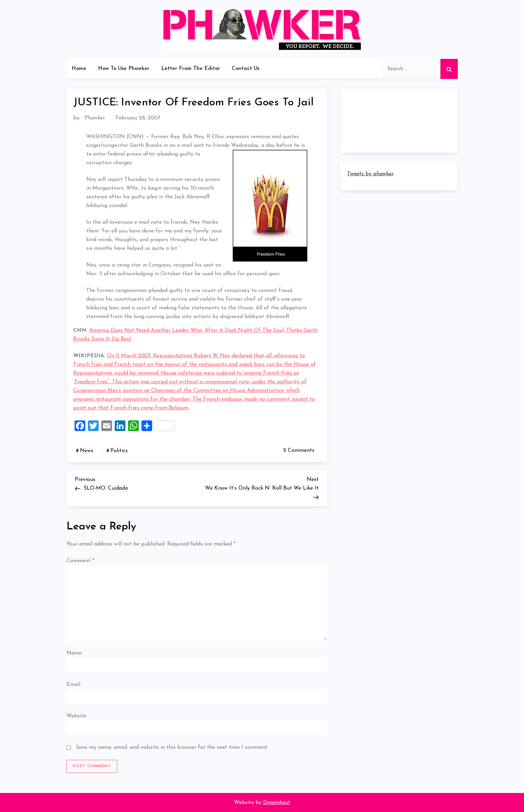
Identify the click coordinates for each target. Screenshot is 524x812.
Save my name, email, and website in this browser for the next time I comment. (172, 747)
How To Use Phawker (124, 69)
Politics (119, 451)
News (87, 451)
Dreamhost (277, 803)
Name (74, 653)
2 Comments (300, 450)
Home (79, 69)
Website (76, 716)
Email (73, 685)
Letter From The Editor (191, 69)
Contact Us (246, 69)
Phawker (95, 118)
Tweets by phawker (370, 174)
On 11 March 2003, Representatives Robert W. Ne (167, 356)
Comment (80, 561)
